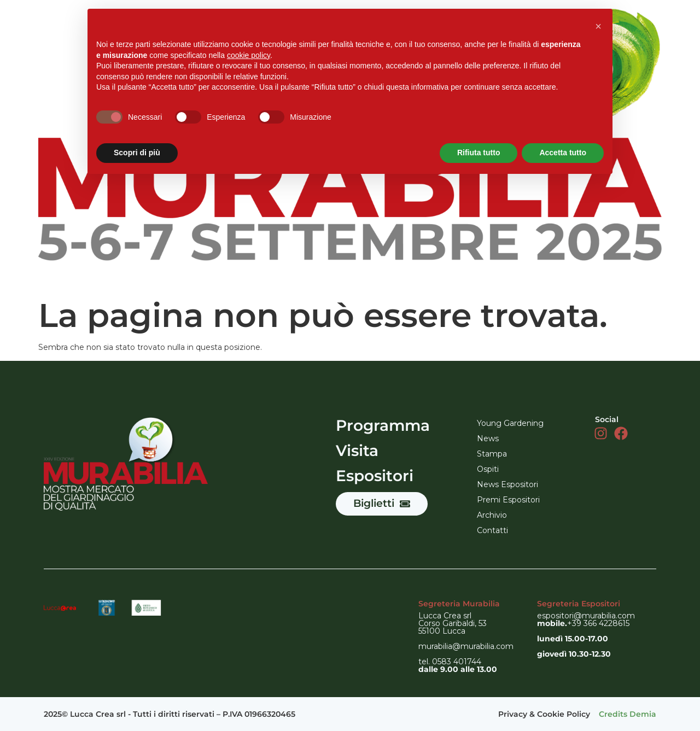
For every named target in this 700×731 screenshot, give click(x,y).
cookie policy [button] (249, 55)
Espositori (375, 476)
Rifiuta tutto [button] (479, 153)
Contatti (492, 530)
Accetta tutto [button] (563, 153)
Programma (383, 425)
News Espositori (507, 484)
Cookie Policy (564, 714)
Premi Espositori (508, 500)
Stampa (492, 454)
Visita (357, 451)
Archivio (492, 515)
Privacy (513, 714)
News (488, 438)
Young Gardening (510, 423)
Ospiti (488, 469)
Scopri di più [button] (137, 153)
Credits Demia (628, 714)
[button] (598, 26)
